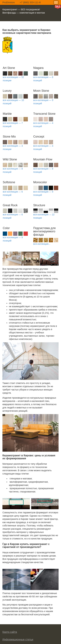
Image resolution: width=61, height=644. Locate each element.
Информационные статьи (18, 640)
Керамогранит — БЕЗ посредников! (21, 9)
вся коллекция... (42, 244)
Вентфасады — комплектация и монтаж (24, 13)
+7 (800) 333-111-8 (30, 2)
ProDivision (9, 2)
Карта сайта (10, 632)
